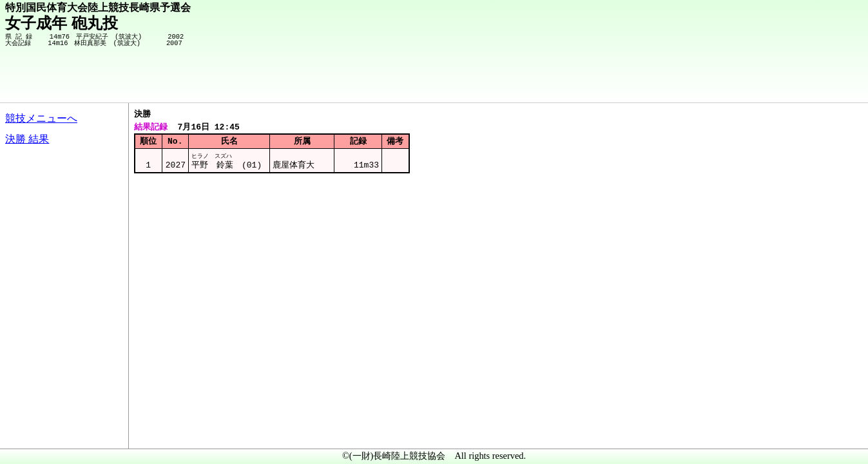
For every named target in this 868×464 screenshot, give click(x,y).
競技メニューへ (41, 118)
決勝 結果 (27, 139)
